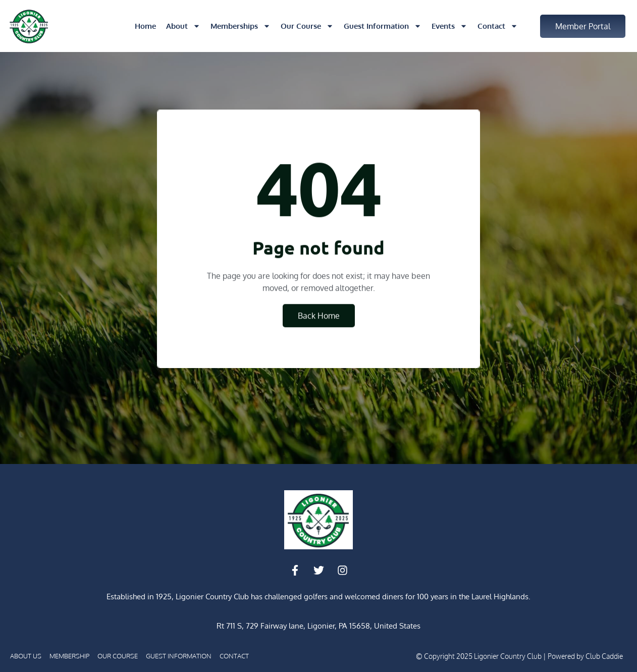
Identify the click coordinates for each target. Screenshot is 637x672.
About (183, 26)
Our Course (307, 26)
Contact (498, 26)
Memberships (241, 26)
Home (145, 26)
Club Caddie (604, 656)
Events (449, 26)
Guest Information (383, 26)
